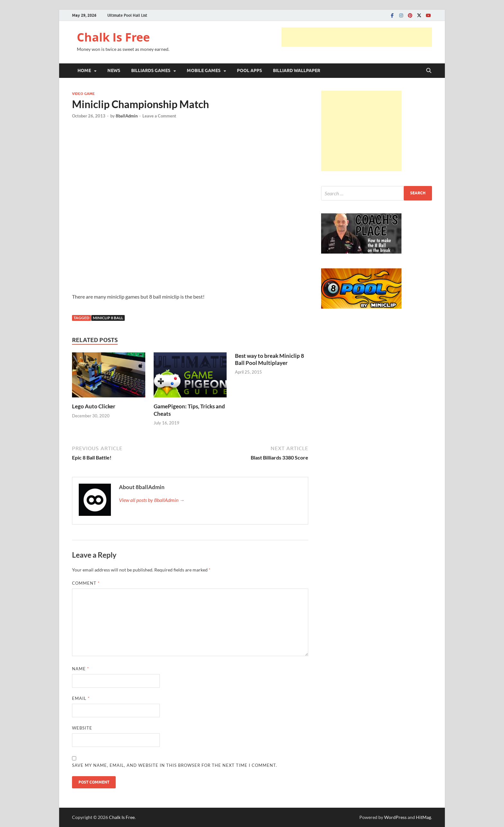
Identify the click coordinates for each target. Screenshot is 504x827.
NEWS (114, 70)
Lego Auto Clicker (94, 406)
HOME (84, 70)
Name (81, 669)
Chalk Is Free (113, 37)
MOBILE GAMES (204, 70)
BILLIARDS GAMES (151, 70)
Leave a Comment (159, 116)
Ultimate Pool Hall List (127, 15)
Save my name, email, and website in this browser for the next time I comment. (175, 765)
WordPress (395, 817)
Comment (86, 583)
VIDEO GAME (83, 94)
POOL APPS (249, 70)
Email (81, 698)
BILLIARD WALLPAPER (297, 70)
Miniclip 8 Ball (108, 318)
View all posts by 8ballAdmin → (152, 500)
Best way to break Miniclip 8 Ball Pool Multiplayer (270, 359)
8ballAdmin (127, 116)
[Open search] (429, 71)
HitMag (423, 817)
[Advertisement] (357, 37)
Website (82, 728)
